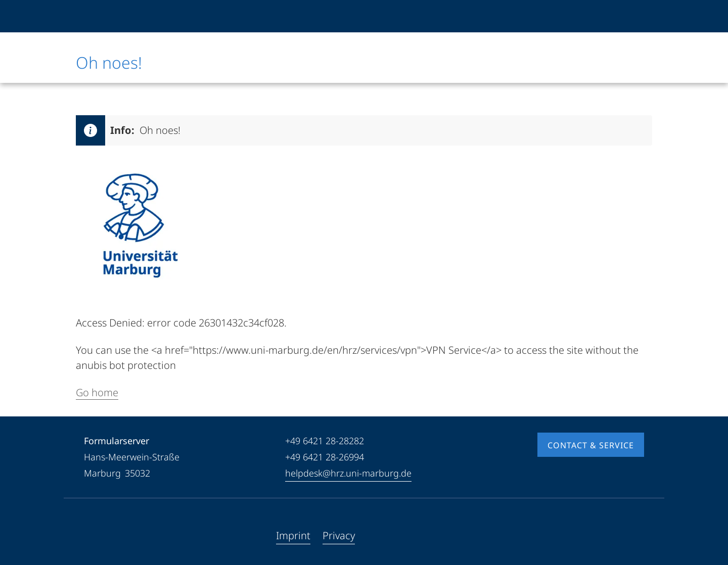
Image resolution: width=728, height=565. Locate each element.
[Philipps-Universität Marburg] (110, 16)
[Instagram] (124, 536)
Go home (97, 392)
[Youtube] (108, 536)
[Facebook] (92, 536)
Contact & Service (591, 445)
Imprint (293, 535)
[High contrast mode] (635, 16)
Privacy (339, 535)
